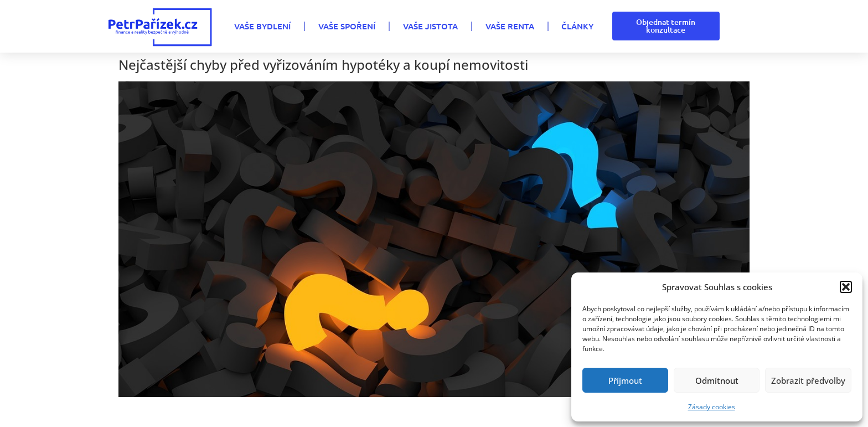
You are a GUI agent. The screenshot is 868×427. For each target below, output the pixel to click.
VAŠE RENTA (510, 26)
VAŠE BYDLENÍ (262, 26)
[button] (846, 287)
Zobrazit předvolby (808, 380)
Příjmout (625, 380)
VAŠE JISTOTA (430, 26)
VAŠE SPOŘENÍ (347, 26)
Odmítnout (717, 380)
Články (577, 26)
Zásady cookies (712, 407)
